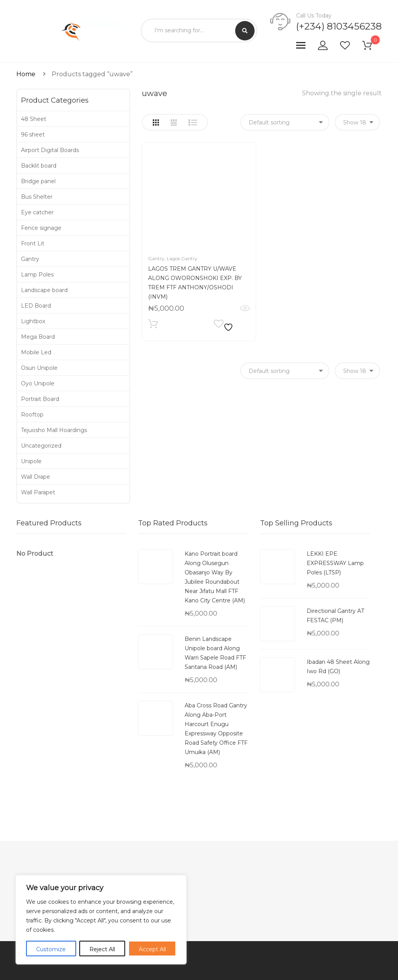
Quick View (245, 308)
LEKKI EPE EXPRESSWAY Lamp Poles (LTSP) (335, 563)
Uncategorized (41, 446)
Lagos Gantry (182, 258)
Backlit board (39, 166)
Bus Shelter (37, 197)
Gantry (156, 258)
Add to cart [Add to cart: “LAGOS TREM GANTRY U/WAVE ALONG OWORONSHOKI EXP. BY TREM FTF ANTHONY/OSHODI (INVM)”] (153, 326)
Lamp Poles (37, 275)
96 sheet (33, 135)
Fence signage (41, 228)
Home (26, 74)
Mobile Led (36, 352)
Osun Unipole (39, 368)
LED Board (36, 306)
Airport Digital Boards (50, 150)
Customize (51, 949)
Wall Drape (36, 477)
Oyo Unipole (38, 383)
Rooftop (32, 415)
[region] (101, 920)
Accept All (152, 949)
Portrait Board (40, 399)
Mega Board (38, 337)
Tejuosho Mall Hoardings (54, 430)
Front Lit (33, 243)
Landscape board (44, 290)
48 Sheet (34, 119)
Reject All (102, 949)
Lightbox (33, 321)
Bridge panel (38, 181)
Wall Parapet (38, 492)
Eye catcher (37, 212)
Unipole (31, 461)
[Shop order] (285, 122)
